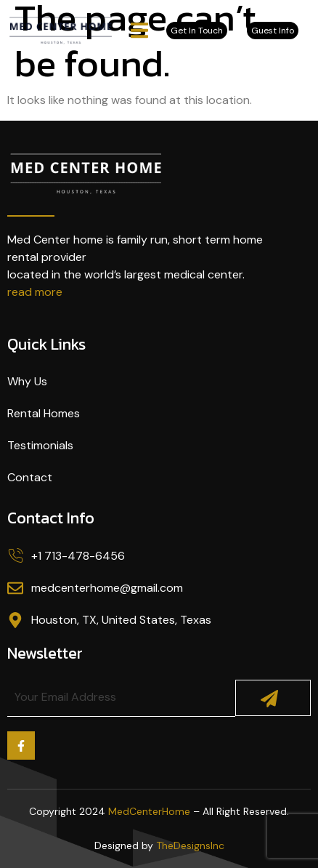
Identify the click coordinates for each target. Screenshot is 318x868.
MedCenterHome (149, 811)
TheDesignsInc (190, 845)
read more (35, 292)
